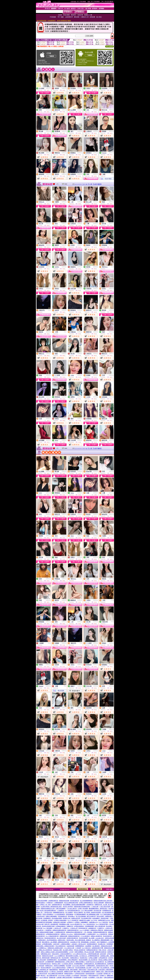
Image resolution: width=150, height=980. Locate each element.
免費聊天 (48, 419)
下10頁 (95, 184)
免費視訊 (48, 88)
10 (87, 184)
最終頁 (99, 184)
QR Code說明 (109, 46)
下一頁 (90, 184)
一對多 (112, 174)
